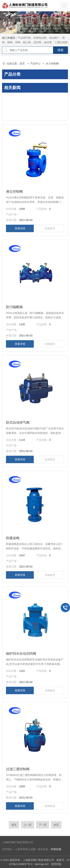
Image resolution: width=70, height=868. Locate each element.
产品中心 (36, 64)
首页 (23, 64)
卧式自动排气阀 (18, 423)
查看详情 (20, 228)
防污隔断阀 (14, 307)
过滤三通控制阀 (18, 769)
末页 (56, 825)
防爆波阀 (13, 538)
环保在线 (56, 849)
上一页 (28, 825)
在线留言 (50, 228)
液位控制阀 (14, 192)
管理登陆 (56, 864)
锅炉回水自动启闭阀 (21, 654)
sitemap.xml (42, 864)
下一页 (43, 825)
